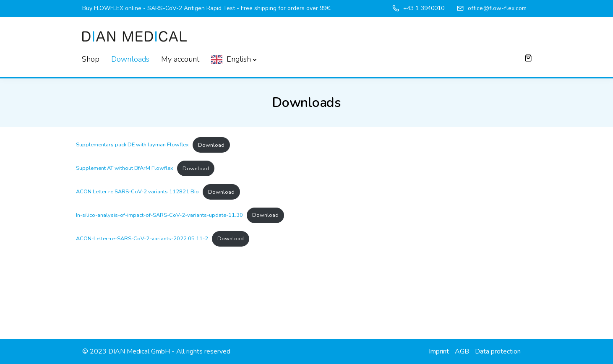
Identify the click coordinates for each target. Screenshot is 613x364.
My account (180, 59)
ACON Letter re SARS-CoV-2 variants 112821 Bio (137, 192)
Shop (91, 59)
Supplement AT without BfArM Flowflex (125, 169)
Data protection (498, 351)
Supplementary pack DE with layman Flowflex (132, 145)
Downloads (130, 59)
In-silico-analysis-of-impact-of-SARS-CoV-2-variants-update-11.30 (159, 215)
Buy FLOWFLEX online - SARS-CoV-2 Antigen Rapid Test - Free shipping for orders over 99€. (207, 8)
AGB (462, 351)
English (239, 59)
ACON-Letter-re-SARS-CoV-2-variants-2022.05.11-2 (142, 239)
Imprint (439, 351)
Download (211, 145)
